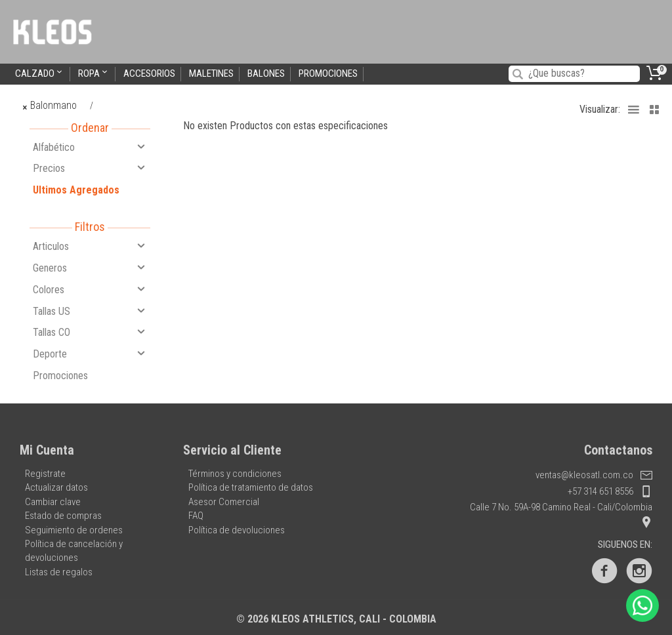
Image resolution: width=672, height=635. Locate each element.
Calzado (40, 73)
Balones (266, 73)
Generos (90, 268)
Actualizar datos (56, 487)
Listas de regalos (59, 572)
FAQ (196, 516)
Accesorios (149, 73)
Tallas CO (90, 332)
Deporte (90, 354)
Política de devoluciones (237, 530)
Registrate (45, 474)
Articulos (90, 246)
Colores (90, 289)
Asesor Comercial (224, 502)
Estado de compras (63, 516)
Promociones (328, 73)
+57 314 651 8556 (610, 491)
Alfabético (90, 147)
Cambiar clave (53, 502)
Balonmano (50, 105)
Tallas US (90, 311)
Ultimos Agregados (76, 190)
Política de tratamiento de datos (251, 487)
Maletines (211, 73)
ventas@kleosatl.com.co (594, 475)
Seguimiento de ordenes (74, 530)
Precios (90, 168)
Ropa (94, 73)
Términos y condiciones (235, 474)
